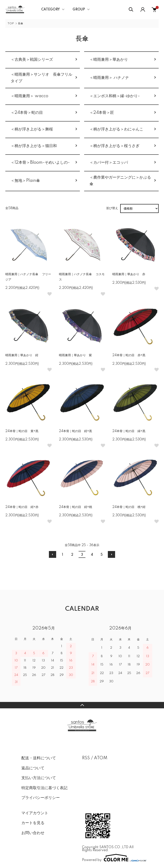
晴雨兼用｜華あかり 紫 (75, 355)
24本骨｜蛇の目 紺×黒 (75, 431)
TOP (11, 24)
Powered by (112, 858)
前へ (53, 554)
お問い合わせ (33, 833)
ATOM (101, 758)
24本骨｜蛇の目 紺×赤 (22, 507)
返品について (33, 768)
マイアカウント (35, 813)
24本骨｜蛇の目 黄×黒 (22, 431)
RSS (86, 758)
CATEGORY (51, 10)
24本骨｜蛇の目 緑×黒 (129, 431)
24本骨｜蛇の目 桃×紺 (129, 507)
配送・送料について (39, 758)
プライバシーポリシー (41, 798)
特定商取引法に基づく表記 (44, 788)
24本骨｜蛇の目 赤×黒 (129, 355)
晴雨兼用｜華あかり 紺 (22, 355)
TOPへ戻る (82, 705)
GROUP (79, 10)
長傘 (20, 24)
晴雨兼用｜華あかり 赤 (129, 274)
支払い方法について (39, 778)
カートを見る (33, 823)
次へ (111, 554)
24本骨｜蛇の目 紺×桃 (75, 507)
